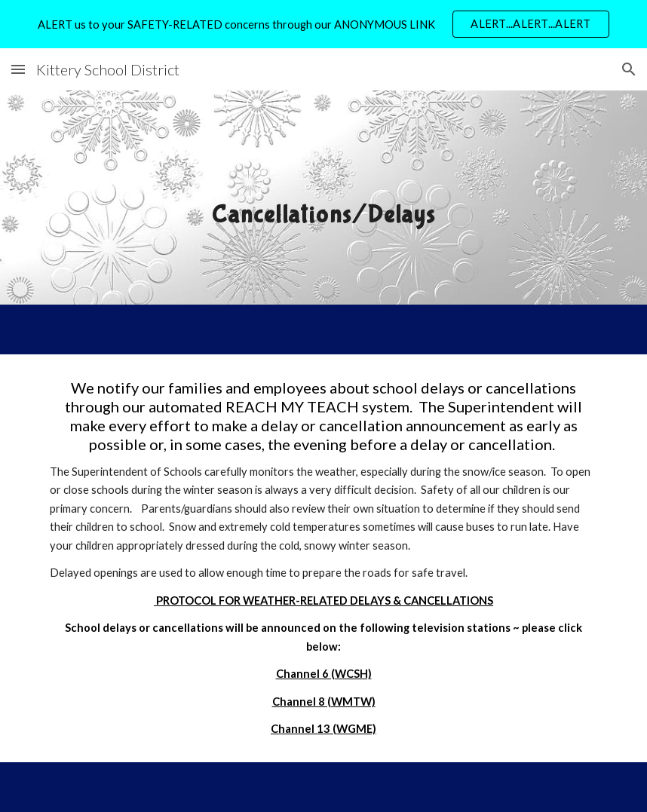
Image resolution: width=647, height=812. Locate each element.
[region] (323, 24)
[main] (323, 197)
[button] (18, 69)
